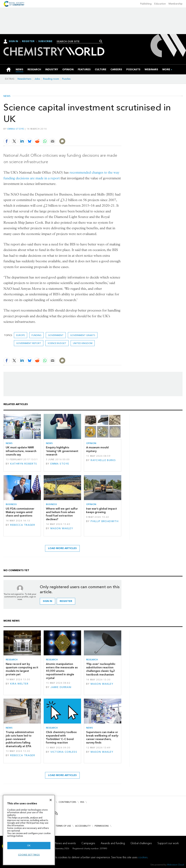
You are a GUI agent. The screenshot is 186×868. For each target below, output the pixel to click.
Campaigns (88, 843)
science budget (57, 343)
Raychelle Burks (103, 460)
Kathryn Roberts (24, 464)
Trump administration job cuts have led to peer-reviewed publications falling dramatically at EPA (20, 739)
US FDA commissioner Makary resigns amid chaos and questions (20, 512)
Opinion (91, 443)
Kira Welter (19, 684)
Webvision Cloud (175, 865)
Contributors (67, 802)
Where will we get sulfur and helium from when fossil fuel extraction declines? (62, 514)
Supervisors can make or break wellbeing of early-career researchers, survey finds (103, 737)
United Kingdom (83, 343)
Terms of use (63, 826)
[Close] (51, 800)
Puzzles (66, 79)
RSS (82, 802)
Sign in (48, 601)
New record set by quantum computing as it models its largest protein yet (22, 669)
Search (101, 41)
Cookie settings (29, 855)
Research (12, 660)
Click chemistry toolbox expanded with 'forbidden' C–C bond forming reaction (61, 737)
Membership (176, 4)
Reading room (51, 79)
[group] (166, 69)
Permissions (102, 826)
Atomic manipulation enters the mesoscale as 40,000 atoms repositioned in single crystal (62, 671)
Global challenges (141, 843)
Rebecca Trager (23, 525)
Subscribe (45, 41)
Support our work (168, 843)
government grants (83, 335)
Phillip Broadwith (105, 521)
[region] (29, 830)
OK (29, 845)
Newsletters (24, 79)
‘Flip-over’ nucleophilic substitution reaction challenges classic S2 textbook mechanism (101, 669)
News (7, 96)
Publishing (146, 4)
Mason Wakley (62, 528)
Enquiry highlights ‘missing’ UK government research (62, 451)
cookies (143, 857)
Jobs (37, 79)
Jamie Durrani (61, 687)
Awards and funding (113, 843)
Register (28, 41)
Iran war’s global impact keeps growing (102, 510)
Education (160, 4)
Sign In (13, 41)
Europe (21, 335)
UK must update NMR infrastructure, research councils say (21, 451)
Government (56, 335)
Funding (36, 335)
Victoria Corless (64, 752)
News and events (65, 843)
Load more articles (62, 548)
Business (11, 504)
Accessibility (83, 826)
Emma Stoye (16, 129)
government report (29, 343)
